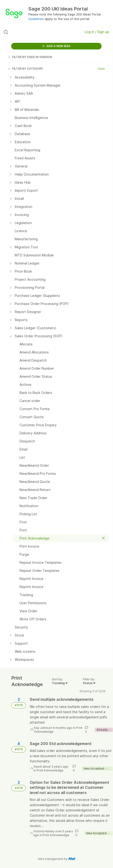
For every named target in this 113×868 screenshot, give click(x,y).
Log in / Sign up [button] (97, 32)
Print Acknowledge (50, 770)
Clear (101, 69)
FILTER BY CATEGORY (25, 69)
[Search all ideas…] (34, 32)
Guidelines (36, 19)
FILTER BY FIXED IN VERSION (30, 57)
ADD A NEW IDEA (56, 46)
